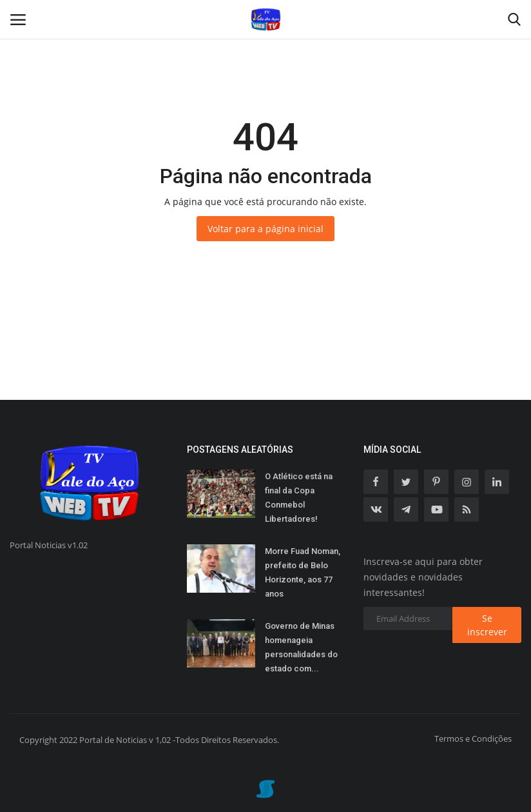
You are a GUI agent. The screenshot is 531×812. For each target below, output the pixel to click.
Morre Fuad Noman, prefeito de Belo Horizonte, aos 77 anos (303, 572)
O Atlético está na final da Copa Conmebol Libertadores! (299, 498)
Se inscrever (487, 625)
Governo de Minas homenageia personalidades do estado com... (301, 647)
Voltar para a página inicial (265, 229)
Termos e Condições (473, 738)
